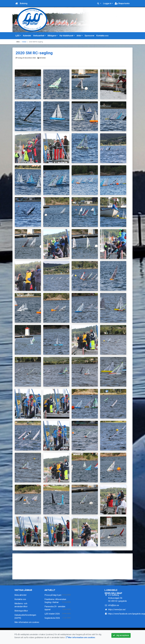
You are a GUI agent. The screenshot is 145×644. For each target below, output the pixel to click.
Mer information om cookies (27, 622)
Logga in (107, 3)
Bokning (24, 3)
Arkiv (79, 36)
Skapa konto (122, 3)
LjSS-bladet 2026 (52, 614)
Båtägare (52, 36)
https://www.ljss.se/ (117, 610)
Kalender (27, 36)
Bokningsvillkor (21, 611)
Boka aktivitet (20, 595)
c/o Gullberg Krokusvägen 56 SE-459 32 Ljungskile (117, 598)
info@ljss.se (114, 605)
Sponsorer (89, 36)
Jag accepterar (121, 635)
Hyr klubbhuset (66, 36)
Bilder (24, 42)
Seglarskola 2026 (52, 618)
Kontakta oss (102, 36)
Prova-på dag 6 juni (53, 595)
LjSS (17, 36)
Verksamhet (39, 36)
